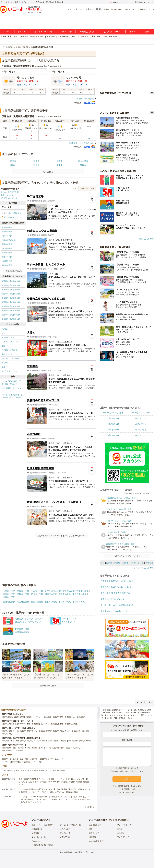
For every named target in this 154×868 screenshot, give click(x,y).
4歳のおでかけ (113, 424)
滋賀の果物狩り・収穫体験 (13, 751)
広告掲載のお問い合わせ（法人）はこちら (127, 771)
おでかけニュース (112, 32)
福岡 (115, 37)
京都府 (117, 563)
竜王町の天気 (23, 602)
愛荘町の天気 (37, 602)
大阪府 (125, 563)
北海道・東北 (6, 37)
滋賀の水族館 (85, 741)
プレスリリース (123, 837)
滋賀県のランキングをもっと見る (127, 556)
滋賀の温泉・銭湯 (9, 748)
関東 (22, 37)
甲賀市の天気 (7, 257)
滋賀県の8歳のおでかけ (11, 315)
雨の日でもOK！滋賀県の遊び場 (115, 593)
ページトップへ (145, 702)
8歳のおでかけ (113, 435)
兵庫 (87, 37)
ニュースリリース (39, 837)
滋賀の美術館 (73, 741)
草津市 (13, 165)
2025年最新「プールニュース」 (12, 389)
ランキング (67, 32)
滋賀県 (109, 563)
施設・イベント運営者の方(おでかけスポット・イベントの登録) (40, 771)
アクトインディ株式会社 (119, 820)
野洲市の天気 (7, 261)
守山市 (36, 165)
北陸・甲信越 (63, 37)
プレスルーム (65, 833)
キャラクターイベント (10, 371)
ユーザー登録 (7, 771)
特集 (147, 32)
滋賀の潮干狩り (59, 748)
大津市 (13, 161)
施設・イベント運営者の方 (42, 825)
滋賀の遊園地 (7, 717)
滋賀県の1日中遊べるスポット (114, 599)
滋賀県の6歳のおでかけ (11, 306)
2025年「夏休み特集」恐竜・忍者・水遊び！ (11, 383)
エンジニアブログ (96, 841)
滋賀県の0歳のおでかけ (11, 281)
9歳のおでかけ (140, 435)
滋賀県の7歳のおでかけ (11, 311)
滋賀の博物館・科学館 (58, 741)
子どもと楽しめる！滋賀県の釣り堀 (117, 605)
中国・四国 (96, 37)
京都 (82, 37)
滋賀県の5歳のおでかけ (11, 302)
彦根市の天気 (7, 232)
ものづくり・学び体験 (10, 359)
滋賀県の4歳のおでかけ (11, 298)
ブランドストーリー (125, 825)
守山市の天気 (7, 248)
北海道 (15, 37)
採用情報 (92, 837)
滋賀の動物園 (20, 717)
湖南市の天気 (7, 265)
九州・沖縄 (108, 37)
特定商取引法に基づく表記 (42, 845)
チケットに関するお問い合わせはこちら (127, 786)
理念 (91, 829)
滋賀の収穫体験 (57, 724)
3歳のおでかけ (140, 418)
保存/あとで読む (118, 2)
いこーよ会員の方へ (127, 793)
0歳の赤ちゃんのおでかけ (113, 413)
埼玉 (42, 37)
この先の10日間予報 (84, 99)
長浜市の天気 (7, 236)
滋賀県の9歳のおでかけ (11, 319)
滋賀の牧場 (59, 717)
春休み (106, 9)
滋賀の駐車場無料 (46, 731)
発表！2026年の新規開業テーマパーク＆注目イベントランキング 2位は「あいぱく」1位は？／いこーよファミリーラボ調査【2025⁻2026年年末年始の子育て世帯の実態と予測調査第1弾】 (54, 782)
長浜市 (60, 161)
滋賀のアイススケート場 (41, 748)
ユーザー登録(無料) (136, 2)
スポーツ (5, 333)
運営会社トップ (95, 825)
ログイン (149, 2)
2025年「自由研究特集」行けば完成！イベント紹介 (12, 396)
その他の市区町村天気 (13, 271)
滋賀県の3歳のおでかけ (11, 294)
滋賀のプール (70, 717)
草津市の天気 (7, 244)
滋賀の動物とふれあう (40, 724)
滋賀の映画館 (42, 741)
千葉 (37, 37)
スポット (7, 32)
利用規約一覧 (37, 829)
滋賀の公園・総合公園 (80, 731)
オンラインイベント (44, 32)
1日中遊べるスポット (146, 9)
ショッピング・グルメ (10, 342)
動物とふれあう (130, 9)
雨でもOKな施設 (87, 188)
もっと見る (89, 807)
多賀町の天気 (79, 602)
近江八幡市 (83, 161)
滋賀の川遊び (7, 734)
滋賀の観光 (81, 717)
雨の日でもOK (116, 9)
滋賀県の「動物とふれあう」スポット (118, 587)
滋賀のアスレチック (62, 731)
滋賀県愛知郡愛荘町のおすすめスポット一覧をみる (62, 536)
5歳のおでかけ (140, 424)
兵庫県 (133, 563)
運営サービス (94, 833)
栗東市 (60, 165)
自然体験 (5, 329)
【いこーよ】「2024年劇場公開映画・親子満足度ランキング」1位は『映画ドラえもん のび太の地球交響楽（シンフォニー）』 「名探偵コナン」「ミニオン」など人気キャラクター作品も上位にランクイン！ (54, 799)
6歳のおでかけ (113, 430)
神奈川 (32, 37)
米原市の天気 (9, 597)
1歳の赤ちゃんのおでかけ (140, 413)
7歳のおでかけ (140, 430)
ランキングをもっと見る (143, 568)
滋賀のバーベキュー (34, 717)
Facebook (36, 841)
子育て (133, 32)
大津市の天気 (7, 227)
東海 (49, 37)
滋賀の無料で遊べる (29, 731)
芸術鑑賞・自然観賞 (9, 350)
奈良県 (141, 563)
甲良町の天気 (65, 602)
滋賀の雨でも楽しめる (11, 741)
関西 (73, 37)
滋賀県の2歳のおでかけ (11, 290)
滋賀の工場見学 (8, 724)
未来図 (120, 829)
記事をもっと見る (48, 685)
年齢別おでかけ (87, 32)
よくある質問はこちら (127, 789)
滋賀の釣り (48, 717)
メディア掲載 (65, 837)
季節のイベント (8, 354)
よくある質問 (65, 829)
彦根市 (36, 161)
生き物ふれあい (8, 338)
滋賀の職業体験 (71, 724)
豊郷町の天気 (51, 602)
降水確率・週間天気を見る (82, 143)
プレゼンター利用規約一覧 (70, 825)
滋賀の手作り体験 (23, 724)
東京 (27, 37)
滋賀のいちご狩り (73, 748)
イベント (21, 32)
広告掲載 (35, 833)
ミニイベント (7, 367)
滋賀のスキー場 (24, 748)
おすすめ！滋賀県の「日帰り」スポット (119, 581)
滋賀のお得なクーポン (11, 731)
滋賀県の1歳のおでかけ (11, 285)
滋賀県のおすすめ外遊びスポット (116, 611)
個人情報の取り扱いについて (127, 768)
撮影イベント (7, 346)
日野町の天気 (9, 602)
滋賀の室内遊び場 (28, 741)
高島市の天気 (65, 594)
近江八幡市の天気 (9, 240)
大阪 (78, 37)
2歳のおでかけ (113, 418)
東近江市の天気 (80, 594)
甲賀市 (83, 165)
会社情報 (121, 833)
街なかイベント (8, 363)
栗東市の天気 (7, 253)
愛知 (53, 37)
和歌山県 (149, 563)
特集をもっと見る (146, 239)
